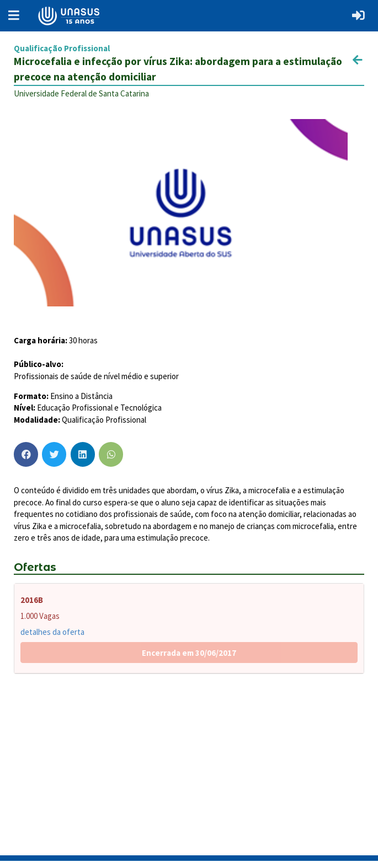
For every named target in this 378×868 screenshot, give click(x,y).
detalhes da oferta (52, 632)
